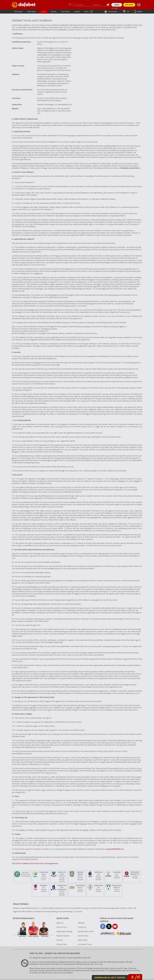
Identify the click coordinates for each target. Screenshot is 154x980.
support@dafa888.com (115, 849)
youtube (115, 926)
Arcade (77, 11)
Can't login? (115, 8)
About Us (60, 923)
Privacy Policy (62, 944)
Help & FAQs (83, 940)
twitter (109, 926)
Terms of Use (62, 927)
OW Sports (18, 11)
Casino (44, 11)
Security (60, 940)
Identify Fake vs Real (86, 931)
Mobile (139, 11)
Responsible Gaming (64, 931)
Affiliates (81, 923)
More (87, 11)
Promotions (113, 11)
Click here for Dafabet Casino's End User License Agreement (35, 863)
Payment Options (63, 936)
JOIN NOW (129, 5)
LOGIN (117, 5)
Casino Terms (83, 936)
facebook (103, 926)
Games (53, 11)
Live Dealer (65, 11)
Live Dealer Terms (85, 944)
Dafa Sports (32, 11)
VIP (128, 11)
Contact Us (82, 927)
